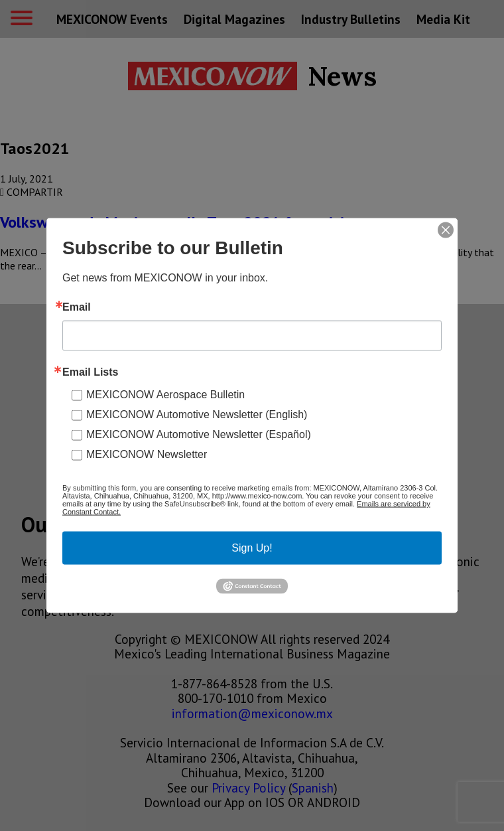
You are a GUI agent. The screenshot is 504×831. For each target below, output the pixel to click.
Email (77, 307)
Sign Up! (252, 548)
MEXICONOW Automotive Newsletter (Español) (199, 434)
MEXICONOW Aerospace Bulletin (165, 395)
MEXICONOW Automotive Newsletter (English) (197, 415)
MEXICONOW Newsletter (147, 454)
